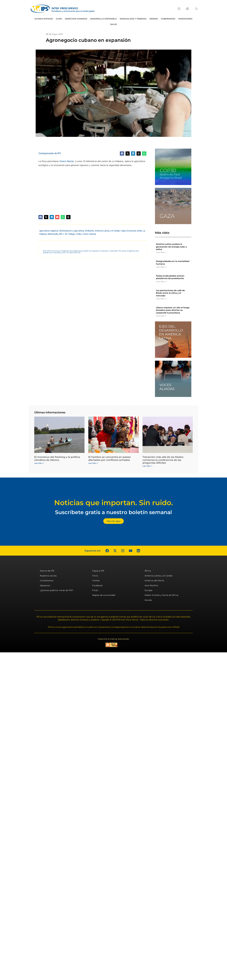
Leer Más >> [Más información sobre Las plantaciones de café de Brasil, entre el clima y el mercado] (161, 299)
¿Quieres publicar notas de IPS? (57, 590)
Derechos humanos (76, 19)
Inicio (95, 576)
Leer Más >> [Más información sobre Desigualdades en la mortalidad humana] (161, 267)
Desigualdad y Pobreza (133, 19)
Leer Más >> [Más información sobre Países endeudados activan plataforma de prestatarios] (161, 281)
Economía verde (134, 231)
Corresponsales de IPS (50, 153)
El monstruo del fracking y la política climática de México (57, 458)
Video (79, 234)
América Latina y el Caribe (107, 231)
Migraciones (185, 19)
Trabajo (72, 234)
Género (154, 19)
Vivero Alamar (67, 161)
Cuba (123, 231)
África (148, 571)
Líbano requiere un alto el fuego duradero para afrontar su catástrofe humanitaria (173, 310)
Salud (114, 24)
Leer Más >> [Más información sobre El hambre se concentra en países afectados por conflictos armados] (93, 463)
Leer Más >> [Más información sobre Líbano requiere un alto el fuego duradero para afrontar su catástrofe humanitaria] (161, 316)
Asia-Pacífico (151, 585)
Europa (148, 590)
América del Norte (154, 581)
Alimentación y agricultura (72, 231)
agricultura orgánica (49, 231)
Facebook (97, 585)
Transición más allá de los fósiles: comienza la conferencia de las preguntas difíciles (163, 460)
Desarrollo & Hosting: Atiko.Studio (114, 639)
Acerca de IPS (47, 571)
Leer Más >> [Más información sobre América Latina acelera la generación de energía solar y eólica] (161, 252)
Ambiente (89, 231)
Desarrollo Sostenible (103, 19)
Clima (59, 19)
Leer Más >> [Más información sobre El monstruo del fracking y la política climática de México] (39, 463)
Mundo (148, 600)
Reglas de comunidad (104, 595)
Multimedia (53, 234)
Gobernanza (168, 19)
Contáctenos (47, 581)
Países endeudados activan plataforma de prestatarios (170, 277)
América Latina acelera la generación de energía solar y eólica (171, 247)
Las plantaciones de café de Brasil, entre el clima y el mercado (170, 293)
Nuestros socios (48, 576)
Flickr (95, 590)
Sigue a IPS (98, 571)
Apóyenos (45, 585)
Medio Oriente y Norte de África (161, 595)
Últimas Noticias (44, 19)
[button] (196, 9)
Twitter (96, 581)
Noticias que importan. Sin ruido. (114, 503)
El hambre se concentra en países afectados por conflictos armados (109, 458)
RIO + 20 (63, 234)
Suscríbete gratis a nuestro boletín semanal (114, 512)
